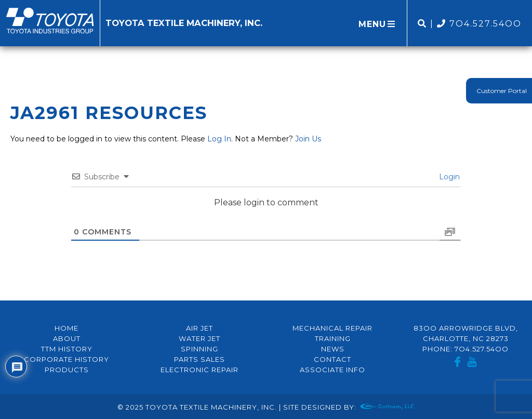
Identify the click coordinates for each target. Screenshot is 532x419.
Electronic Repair (199, 370)
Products (67, 370)
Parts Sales (199, 359)
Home (66, 328)
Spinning (199, 349)
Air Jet (199, 328)
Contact (332, 359)
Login (448, 177)
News (333, 349)
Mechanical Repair (332, 328)
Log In (219, 139)
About (67, 338)
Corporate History (66, 359)
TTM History (67, 349)
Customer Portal (502, 91)
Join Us (308, 139)
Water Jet (199, 338)
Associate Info (332, 370)
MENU (378, 24)
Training (333, 338)
